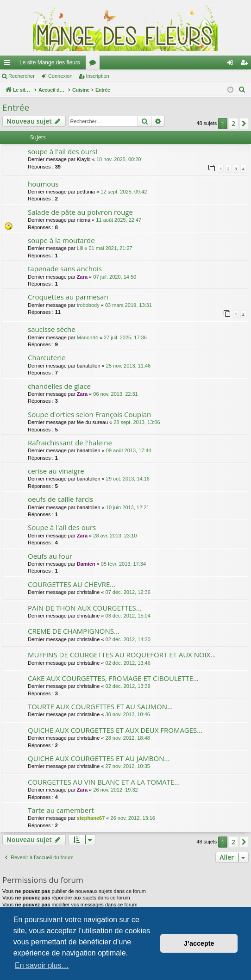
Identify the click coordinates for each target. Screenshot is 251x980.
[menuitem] (242, 90)
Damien (86, 564)
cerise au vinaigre (56, 471)
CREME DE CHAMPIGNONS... (74, 631)
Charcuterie (47, 357)
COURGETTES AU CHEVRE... (72, 584)
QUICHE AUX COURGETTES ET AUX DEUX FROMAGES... (115, 730)
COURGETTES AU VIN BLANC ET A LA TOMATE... (104, 782)
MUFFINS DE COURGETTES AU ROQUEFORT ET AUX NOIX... (122, 655)
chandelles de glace (59, 386)
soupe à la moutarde (61, 240)
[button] (244, 124)
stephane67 (91, 818)
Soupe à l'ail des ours (62, 527)
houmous (43, 184)
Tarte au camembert (61, 810)
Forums (94, 64)
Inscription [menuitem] (246, 64)
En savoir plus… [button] (42, 965)
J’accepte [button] (199, 943)
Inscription (98, 76)
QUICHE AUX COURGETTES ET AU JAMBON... (99, 758)
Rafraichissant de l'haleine (70, 443)
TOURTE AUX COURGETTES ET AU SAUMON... (100, 706)
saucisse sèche (52, 329)
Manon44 (88, 337)
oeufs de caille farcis (60, 499)
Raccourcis (9, 64)
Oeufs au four (50, 556)
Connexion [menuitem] (232, 64)
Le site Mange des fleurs (50, 62)
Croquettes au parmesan (68, 297)
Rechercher (22, 76)
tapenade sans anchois (65, 268)
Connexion (60, 76)
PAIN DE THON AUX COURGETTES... (85, 608)
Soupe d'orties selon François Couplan (89, 414)
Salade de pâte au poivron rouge (80, 212)
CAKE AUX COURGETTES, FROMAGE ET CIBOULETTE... (113, 678)
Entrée (16, 107)
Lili (80, 248)
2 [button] (233, 123)
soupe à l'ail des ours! (63, 151)
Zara (82, 277)
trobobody (88, 305)
